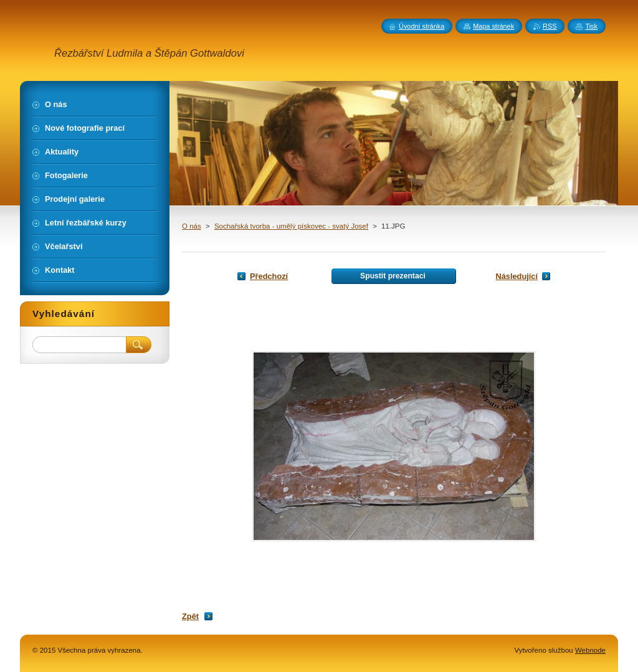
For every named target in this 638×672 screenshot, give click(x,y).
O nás (192, 226)
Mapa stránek (493, 26)
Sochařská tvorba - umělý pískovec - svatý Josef (291, 226)
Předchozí (269, 276)
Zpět (190, 616)
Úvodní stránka (421, 26)
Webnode (590, 650)
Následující (517, 276)
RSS (550, 26)
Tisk (591, 26)
